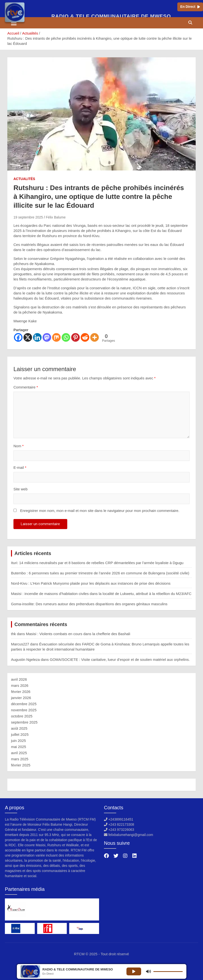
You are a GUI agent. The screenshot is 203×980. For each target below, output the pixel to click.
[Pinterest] (75, 337)
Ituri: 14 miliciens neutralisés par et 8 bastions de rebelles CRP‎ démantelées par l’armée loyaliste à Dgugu (97, 563)
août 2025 (19, 728)
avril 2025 (19, 753)
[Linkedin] (37, 337)
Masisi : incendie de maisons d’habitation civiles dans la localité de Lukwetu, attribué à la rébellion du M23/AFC (101, 594)
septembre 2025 (24, 722)
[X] (28, 337)
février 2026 (21, 692)
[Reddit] (85, 337)
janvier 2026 (21, 698)
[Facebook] (18, 337)
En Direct (190, 7)
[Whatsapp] (66, 337)
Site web (21, 489)
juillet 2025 (20, 734)
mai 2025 (19, 747)
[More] (95, 337)
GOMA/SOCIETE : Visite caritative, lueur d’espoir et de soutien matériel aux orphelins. (120, 659)
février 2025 (21, 765)
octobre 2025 (22, 716)
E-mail (20, 467)
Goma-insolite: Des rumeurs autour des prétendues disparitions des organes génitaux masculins (89, 604)
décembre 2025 (24, 704)
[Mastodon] (47, 337)
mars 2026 (20, 685)
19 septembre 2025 (28, 217)
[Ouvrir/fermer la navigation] (14, 23)
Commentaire (26, 387)
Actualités (24, 179)
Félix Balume (56, 217)
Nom (19, 446)
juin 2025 (18, 741)
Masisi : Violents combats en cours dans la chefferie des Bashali (78, 634)
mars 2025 (20, 759)
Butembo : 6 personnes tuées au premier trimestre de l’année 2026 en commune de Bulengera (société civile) (100, 573)
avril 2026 (19, 679)
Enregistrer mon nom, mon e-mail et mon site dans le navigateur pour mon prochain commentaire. (100, 511)
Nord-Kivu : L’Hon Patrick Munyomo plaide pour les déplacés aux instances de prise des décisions (91, 583)
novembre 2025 (24, 710)
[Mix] (56, 337)
